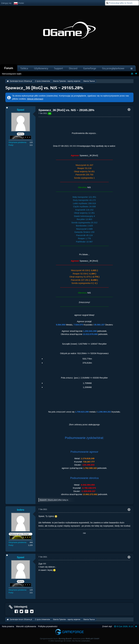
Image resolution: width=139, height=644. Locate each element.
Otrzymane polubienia (17, 142)
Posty (11, 145)
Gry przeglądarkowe (113, 68)
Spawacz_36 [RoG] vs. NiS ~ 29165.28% (44, 88)
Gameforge (90, 68)
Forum (9, 68)
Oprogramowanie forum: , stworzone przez (69, 639)
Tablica (24, 68)
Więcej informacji (35, 99)
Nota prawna (8, 626)
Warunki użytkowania (26, 626)
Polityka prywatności (48, 626)
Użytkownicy (41, 68)
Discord (73, 68)
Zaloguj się (6, 3)
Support (59, 68)
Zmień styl (107, 626)
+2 (50, 113)
